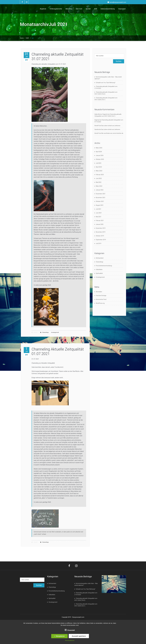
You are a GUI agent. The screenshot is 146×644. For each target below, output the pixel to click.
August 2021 (100, 205)
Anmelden (99, 292)
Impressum (122, 9)
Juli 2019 (99, 243)
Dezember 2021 (101, 194)
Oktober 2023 (100, 159)
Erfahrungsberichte (56, 9)
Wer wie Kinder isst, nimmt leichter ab (112, 133)
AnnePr (35, 332)
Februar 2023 (100, 175)
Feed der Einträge (101, 296)
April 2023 (99, 167)
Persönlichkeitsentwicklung (104, 266)
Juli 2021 (99, 209)
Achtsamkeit (100, 258)
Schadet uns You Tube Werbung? (106, 83)
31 (27, 55)
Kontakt (88, 9)
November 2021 (101, 198)
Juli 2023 (99, 163)
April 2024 (99, 152)
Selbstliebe (99, 270)
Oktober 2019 (100, 236)
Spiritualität (99, 273)
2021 (28, 38)
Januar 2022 (100, 190)
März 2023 (99, 171)
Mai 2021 (99, 217)
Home (22, 38)
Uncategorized (55, 332)
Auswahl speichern (79, 636)
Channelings (45, 332)
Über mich (79, 9)
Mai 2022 (99, 182)
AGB (96, 9)
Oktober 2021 (100, 201)
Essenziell (70, 630)
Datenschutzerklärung (108, 9)
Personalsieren (70, 640)
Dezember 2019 (101, 228)
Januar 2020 (100, 224)
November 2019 (101, 232)
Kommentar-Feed (101, 299)
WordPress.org (100, 303)
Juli (32, 38)
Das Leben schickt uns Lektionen (111, 126)
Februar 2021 (100, 221)
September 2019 (101, 240)
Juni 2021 (99, 213)
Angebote (43, 9)
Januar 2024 (100, 155)
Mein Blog (69, 9)
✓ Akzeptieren (59, 636)
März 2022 (99, 186)
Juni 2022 (99, 178)
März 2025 (99, 148)
